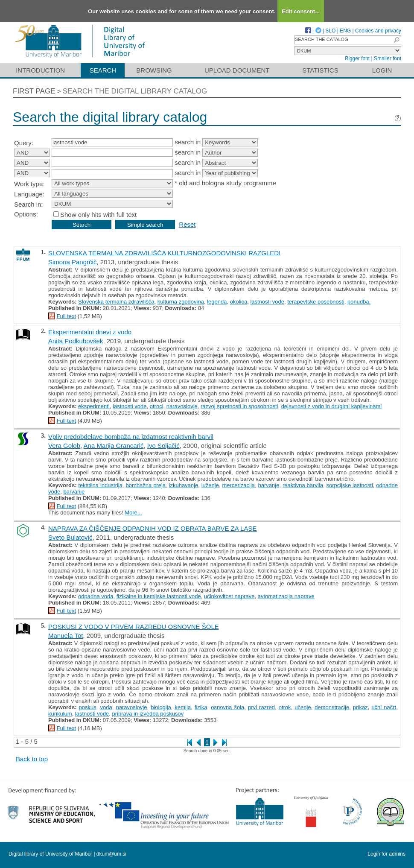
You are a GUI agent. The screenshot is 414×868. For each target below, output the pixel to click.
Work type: (29, 184)
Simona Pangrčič (72, 262)
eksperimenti (94, 406)
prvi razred (261, 707)
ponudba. (359, 302)
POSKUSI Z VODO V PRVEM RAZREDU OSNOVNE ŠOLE (134, 627)
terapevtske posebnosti (316, 302)
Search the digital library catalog (135, 91)
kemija (183, 707)
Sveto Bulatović (70, 537)
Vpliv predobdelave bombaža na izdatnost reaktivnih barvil (131, 437)
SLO (330, 31)
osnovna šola (227, 707)
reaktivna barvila (303, 485)
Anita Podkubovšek (76, 341)
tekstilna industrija (100, 485)
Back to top (32, 759)
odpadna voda (96, 596)
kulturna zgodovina (181, 302)
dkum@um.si (111, 854)
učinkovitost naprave (229, 596)
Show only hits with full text (98, 215)
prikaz (360, 707)
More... (133, 513)
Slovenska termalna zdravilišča (116, 302)
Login (382, 70)
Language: (29, 194)
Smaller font (388, 58)
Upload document (237, 70)
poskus (88, 707)
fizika (201, 707)
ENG (345, 31)
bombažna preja (146, 485)
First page (34, 91)
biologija (161, 707)
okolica (239, 302)
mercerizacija (238, 485)
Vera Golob (64, 446)
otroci (157, 406)
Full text (67, 316)
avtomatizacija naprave (286, 596)
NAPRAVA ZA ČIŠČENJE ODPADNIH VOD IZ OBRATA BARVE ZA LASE (152, 528)
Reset (187, 224)
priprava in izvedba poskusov (148, 714)
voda (106, 707)
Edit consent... (301, 11)
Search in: (29, 204)
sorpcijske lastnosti (349, 485)
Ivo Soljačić (163, 446)
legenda (217, 302)
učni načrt (384, 707)
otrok (285, 707)
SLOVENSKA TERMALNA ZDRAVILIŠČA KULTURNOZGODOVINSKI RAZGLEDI (164, 253)
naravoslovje (182, 406)
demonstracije (332, 707)
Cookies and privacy (378, 31)
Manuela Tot (66, 636)
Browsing (154, 70)
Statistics (320, 70)
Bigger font (357, 58)
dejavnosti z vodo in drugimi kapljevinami (332, 406)
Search (103, 70)
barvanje (269, 485)
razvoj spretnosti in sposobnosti (239, 406)
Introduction (40, 70)
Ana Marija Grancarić (114, 446)
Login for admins (386, 854)
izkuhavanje (184, 485)
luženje (210, 485)
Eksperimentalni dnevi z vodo (90, 332)
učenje (303, 707)
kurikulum (60, 714)
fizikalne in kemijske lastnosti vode (159, 596)
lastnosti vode (267, 302)
